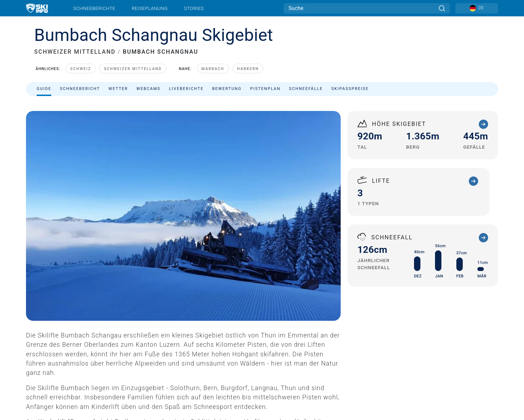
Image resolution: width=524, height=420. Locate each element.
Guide (44, 89)
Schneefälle (306, 89)
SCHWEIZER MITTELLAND (75, 52)
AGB (97, 385)
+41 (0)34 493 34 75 (304, 243)
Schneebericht (80, 89)
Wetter (118, 89)
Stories (194, 8)
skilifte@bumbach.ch (310, 252)
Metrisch (163, 385)
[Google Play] (438, 370)
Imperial (178, 385)
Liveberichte (186, 89)
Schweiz (81, 69)
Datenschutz (71, 385)
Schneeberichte (95, 8)
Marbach (213, 69)
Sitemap (119, 385)
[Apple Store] (477, 370)
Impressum (40, 385)
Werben (110, 351)
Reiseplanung (150, 8)
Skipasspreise (350, 89)
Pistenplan (265, 89)
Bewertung (227, 89)
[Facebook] (486, 351)
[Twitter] (447, 351)
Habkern (248, 69)
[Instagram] (467, 351)
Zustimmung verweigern (217, 385)
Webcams (148, 89)
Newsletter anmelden (88, 360)
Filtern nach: (426, 107)
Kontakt (78, 351)
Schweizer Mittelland (133, 69)
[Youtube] (427, 351)
